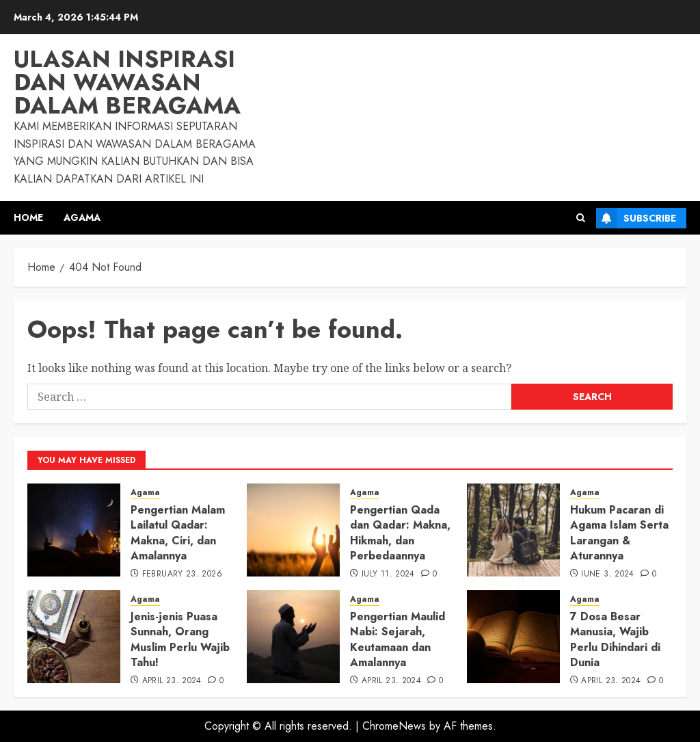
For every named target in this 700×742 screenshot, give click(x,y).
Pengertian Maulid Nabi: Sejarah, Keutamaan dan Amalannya (398, 639)
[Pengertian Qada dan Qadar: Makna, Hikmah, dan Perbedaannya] (293, 530)
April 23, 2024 (172, 681)
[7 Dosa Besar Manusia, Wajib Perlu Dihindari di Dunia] (513, 637)
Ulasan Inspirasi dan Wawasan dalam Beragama (127, 82)
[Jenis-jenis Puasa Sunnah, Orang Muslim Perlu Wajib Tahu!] (74, 637)
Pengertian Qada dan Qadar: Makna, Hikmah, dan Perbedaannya (400, 533)
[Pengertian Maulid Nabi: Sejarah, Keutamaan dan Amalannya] (293, 637)
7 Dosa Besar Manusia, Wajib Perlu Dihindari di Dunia (615, 639)
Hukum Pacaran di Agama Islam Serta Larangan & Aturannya (619, 533)
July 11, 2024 (388, 574)
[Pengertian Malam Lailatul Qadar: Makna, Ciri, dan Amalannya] (74, 530)
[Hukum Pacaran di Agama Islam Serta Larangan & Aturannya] (513, 530)
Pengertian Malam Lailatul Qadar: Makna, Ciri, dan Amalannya (178, 533)
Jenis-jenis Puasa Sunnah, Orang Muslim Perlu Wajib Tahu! (180, 639)
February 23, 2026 (182, 574)
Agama (82, 217)
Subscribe (636, 218)
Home (28, 217)
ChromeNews (394, 726)
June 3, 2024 (607, 574)
